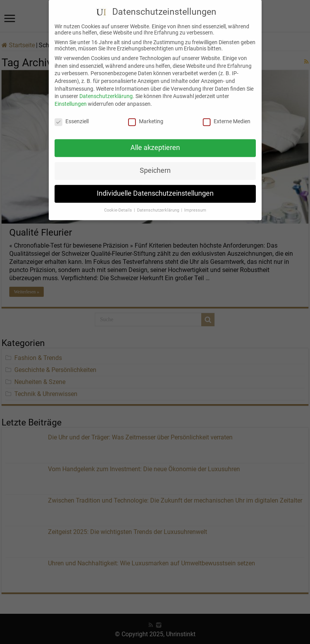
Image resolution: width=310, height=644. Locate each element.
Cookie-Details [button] (119, 203)
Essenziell (72, 114)
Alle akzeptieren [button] (155, 141)
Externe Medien (227, 114)
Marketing (146, 114)
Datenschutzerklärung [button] (159, 203)
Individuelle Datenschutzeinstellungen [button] (155, 186)
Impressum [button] (195, 203)
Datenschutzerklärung (106, 89)
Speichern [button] (155, 164)
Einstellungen (71, 96)
